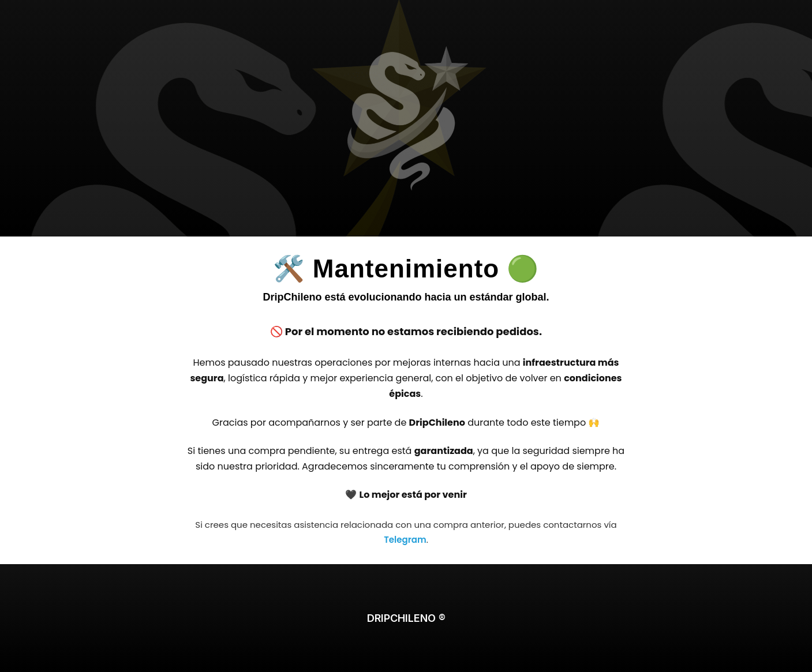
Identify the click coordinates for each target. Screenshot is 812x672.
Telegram (405, 540)
